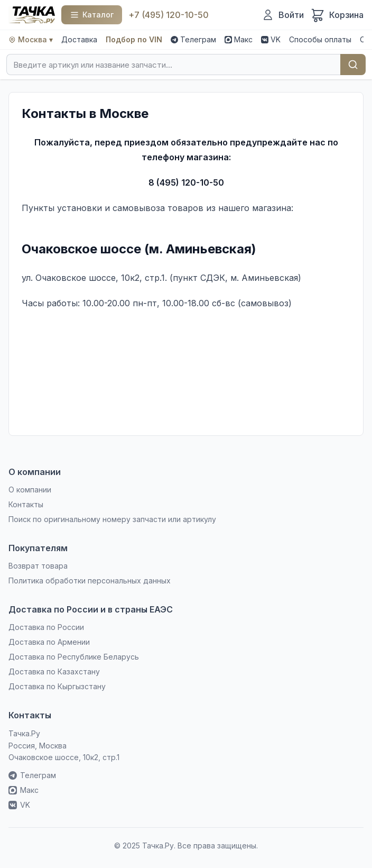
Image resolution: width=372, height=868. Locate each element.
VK (271, 39)
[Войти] (283, 15)
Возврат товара (38, 566)
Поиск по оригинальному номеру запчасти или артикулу (112, 519)
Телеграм (193, 39)
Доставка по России (46, 627)
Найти (353, 65)
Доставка (79, 39)
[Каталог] (92, 15)
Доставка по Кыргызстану (57, 686)
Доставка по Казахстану (54, 671)
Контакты (26, 504)
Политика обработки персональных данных (90, 581)
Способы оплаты (320, 39)
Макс (239, 39)
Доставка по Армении (49, 642)
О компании (30, 490)
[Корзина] (337, 15)
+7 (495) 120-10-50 (169, 15)
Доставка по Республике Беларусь (74, 657)
